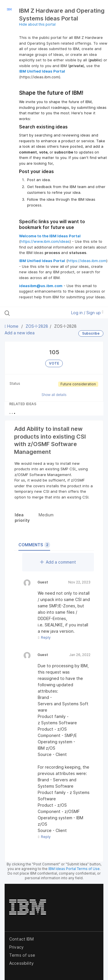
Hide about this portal (37, 24)
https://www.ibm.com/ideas (45, 241)
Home (12, 326)
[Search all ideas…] (34, 313)
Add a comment (58, 562)
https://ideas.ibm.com (87, 261)
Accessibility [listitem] (21, 963)
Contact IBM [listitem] (21, 939)
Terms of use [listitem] (22, 955)
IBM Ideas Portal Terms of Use (74, 869)
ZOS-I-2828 (37, 326)
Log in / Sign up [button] (87, 313)
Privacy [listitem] (16, 947)
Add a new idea (20, 333)
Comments (34, 545)
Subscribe (91, 333)
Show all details (54, 395)
